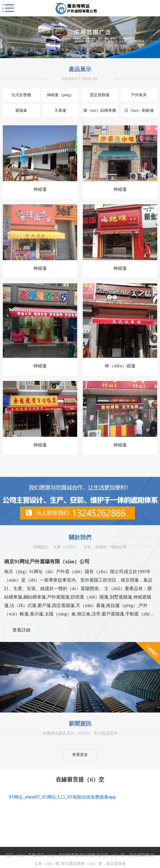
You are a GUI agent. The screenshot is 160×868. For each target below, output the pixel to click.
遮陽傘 (21, 110)
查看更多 (80, 755)
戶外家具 (139, 95)
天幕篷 (60, 110)
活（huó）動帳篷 (139, 110)
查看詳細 (21, 630)
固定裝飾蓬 (100, 95)
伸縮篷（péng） (60, 95)
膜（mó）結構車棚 (100, 110)
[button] (78, 53)
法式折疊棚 (21, 95)
